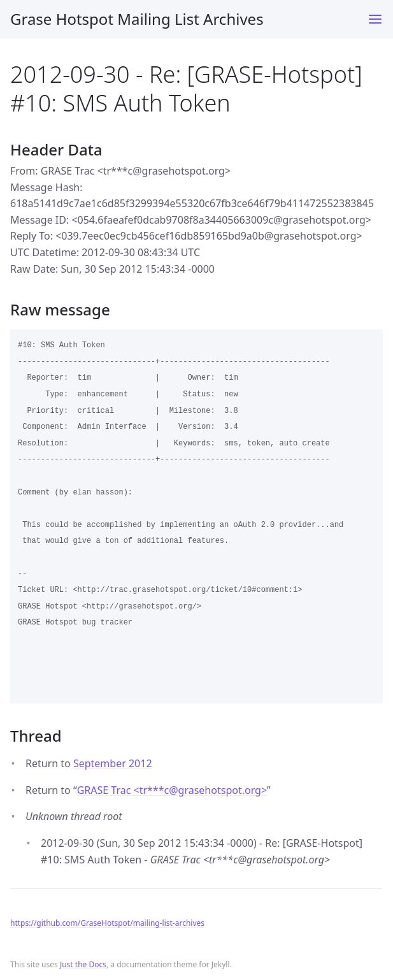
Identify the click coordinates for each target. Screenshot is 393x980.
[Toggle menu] (375, 19)
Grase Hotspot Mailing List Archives (137, 19)
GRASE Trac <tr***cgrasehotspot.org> (172, 790)
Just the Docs (83, 964)
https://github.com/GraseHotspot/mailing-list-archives (107, 923)
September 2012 (113, 763)
